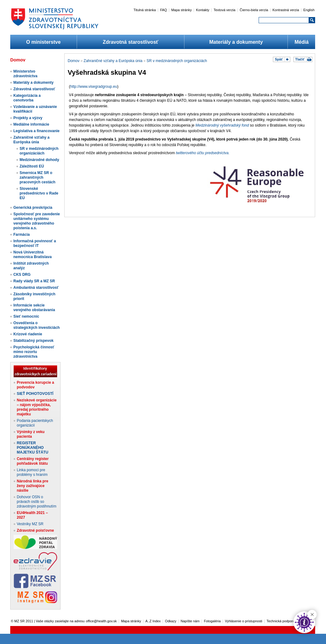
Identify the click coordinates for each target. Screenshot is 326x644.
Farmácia (22, 235)
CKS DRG (22, 275)
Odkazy (171, 621)
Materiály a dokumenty (236, 42)
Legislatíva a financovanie (36, 131)
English (309, 10)
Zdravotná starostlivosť (131, 42)
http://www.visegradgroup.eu (94, 87)
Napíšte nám (190, 621)
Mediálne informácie (31, 124)
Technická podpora (281, 621)
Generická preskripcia (33, 208)
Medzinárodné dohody (39, 160)
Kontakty (203, 10)
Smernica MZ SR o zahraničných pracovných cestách (37, 177)
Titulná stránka (145, 10)
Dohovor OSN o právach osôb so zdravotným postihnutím (36, 502)
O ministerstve (43, 42)
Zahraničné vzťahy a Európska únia (31, 140)
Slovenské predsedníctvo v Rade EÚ (39, 193)
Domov (74, 61)
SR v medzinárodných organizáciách (39, 151)
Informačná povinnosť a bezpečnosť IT (35, 243)
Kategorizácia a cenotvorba (27, 98)
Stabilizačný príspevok (33, 341)
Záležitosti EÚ (32, 166)
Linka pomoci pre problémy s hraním (32, 472)
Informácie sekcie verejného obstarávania (34, 308)
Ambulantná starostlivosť (36, 288)
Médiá (302, 42)
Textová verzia (224, 10)
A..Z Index (153, 621)
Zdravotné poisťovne (35, 530)
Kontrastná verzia (286, 10)
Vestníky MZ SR (30, 524)
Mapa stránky (181, 10)
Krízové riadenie (28, 334)
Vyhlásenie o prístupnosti (244, 621)
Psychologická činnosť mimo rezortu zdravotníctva (34, 352)
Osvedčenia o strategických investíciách (36, 325)
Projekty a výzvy (28, 118)
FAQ (164, 10)
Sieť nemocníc (26, 316)
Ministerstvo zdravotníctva (25, 74)
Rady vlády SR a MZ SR (34, 281)
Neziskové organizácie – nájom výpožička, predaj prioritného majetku (37, 407)
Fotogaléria (212, 621)
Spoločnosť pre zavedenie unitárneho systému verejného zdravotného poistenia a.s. (37, 221)
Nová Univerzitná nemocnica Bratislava (32, 255)
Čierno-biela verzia (254, 10)
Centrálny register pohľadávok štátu (33, 461)
